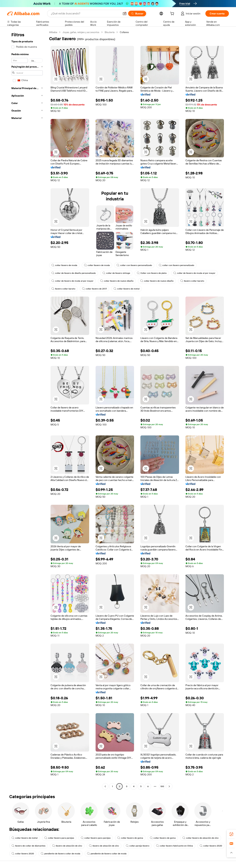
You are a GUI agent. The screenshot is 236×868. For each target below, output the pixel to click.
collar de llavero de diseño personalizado (74, 273)
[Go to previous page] (105, 786)
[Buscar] (137, 14)
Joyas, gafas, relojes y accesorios (81, 32)
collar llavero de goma (130, 838)
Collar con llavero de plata (152, 273)
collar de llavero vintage (116, 273)
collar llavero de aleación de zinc (201, 838)
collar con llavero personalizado (134, 265)
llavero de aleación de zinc (67, 846)
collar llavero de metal (127, 289)
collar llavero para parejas (59, 838)
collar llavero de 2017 (94, 289)
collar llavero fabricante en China (175, 846)
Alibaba (53, 32)
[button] (125, 14)
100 (162, 786)
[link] (231, 834)
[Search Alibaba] (85, 14)
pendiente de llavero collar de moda (61, 854)
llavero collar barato (192, 281)
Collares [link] (124, 32)
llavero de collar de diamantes (28, 846)
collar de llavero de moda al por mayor (194, 273)
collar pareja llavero (138, 846)
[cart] (173, 14)
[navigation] (27, 410)
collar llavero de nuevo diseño (117, 281)
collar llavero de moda (64, 265)
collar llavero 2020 (211, 846)
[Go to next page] (169, 786)
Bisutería (110, 32)
